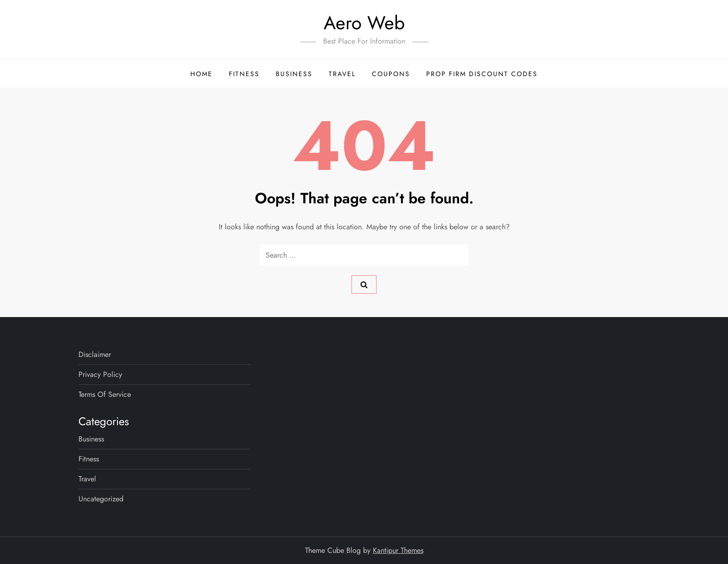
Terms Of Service (105, 394)
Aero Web (364, 23)
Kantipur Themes (398, 550)
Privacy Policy (100, 374)
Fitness (244, 74)
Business (294, 74)
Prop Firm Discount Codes (482, 74)
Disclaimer (95, 354)
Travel (342, 74)
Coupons (391, 74)
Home (201, 74)
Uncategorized (101, 499)
